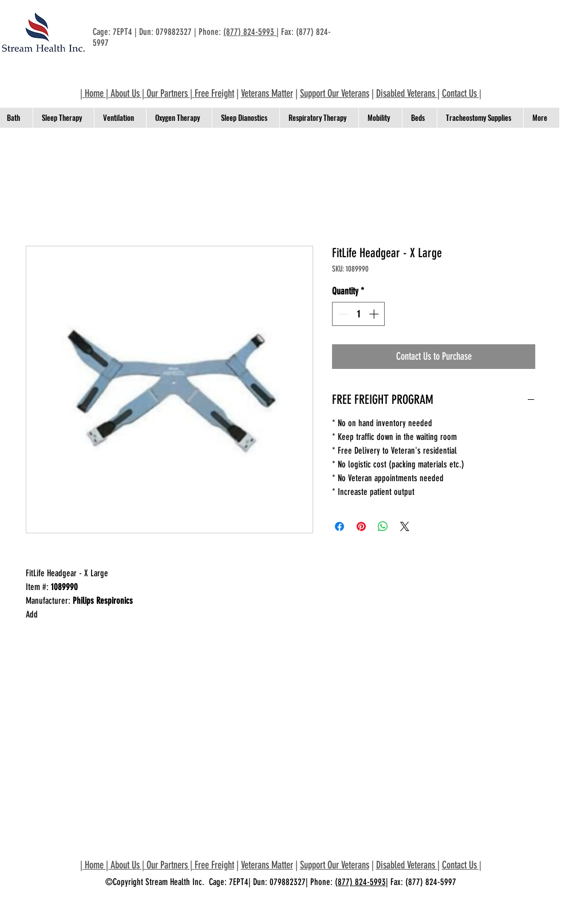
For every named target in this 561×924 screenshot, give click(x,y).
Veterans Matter (267, 93)
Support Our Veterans (335, 93)
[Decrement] (342, 314)
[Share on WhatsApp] (383, 526)
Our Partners (167, 93)
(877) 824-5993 (250, 32)
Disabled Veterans (407, 93)
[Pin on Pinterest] (361, 526)
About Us (125, 93)
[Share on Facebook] (339, 526)
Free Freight (214, 93)
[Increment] (375, 314)
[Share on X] (405, 526)
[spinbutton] (359, 314)
